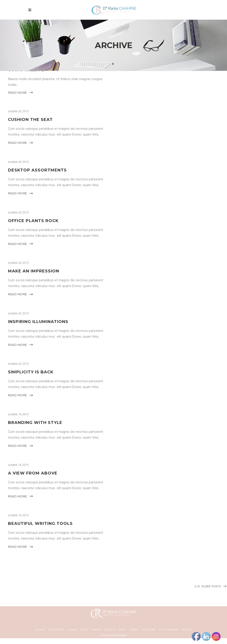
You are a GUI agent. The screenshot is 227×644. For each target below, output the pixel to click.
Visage (72, 630)
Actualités (149, 630)
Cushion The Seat (30, 120)
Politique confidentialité (113, 635)
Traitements (56, 630)
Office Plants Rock (33, 221)
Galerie (134, 630)
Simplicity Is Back (31, 372)
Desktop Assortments (37, 170)
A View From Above (33, 473)
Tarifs (122, 630)
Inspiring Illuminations (38, 322)
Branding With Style (35, 423)
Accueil (40, 630)
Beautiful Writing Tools (40, 524)
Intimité (110, 630)
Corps (84, 630)
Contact (187, 630)
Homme (96, 630)
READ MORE (21, 93)
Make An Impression (34, 271)
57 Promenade (169, 630)
